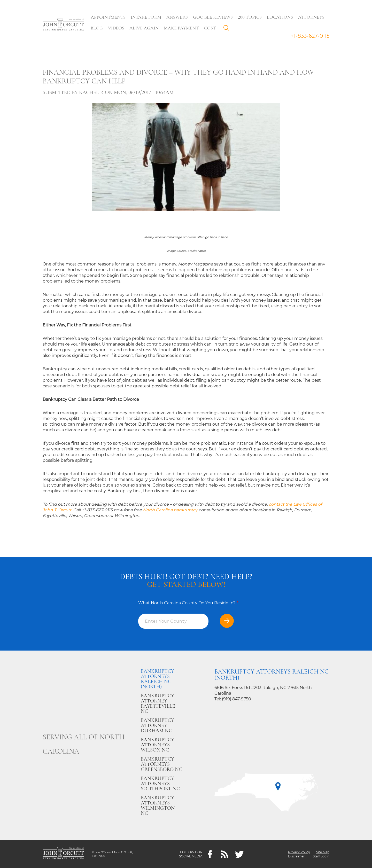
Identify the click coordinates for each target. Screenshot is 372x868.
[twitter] (239, 854)
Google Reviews (213, 17)
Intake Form (146, 17)
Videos (116, 28)
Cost (210, 28)
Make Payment (181, 28)
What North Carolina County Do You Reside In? (188, 603)
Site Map (323, 852)
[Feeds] (225, 854)
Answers (177, 17)
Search (228, 29)
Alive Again (144, 28)
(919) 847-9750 (237, 699)
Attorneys (311, 17)
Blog (97, 28)
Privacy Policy (299, 852)
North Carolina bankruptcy (170, 510)
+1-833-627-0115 (310, 36)
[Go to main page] (63, 25)
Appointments (108, 17)
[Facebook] (210, 854)
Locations (280, 17)
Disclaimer (296, 856)
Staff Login (321, 856)
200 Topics (250, 17)
